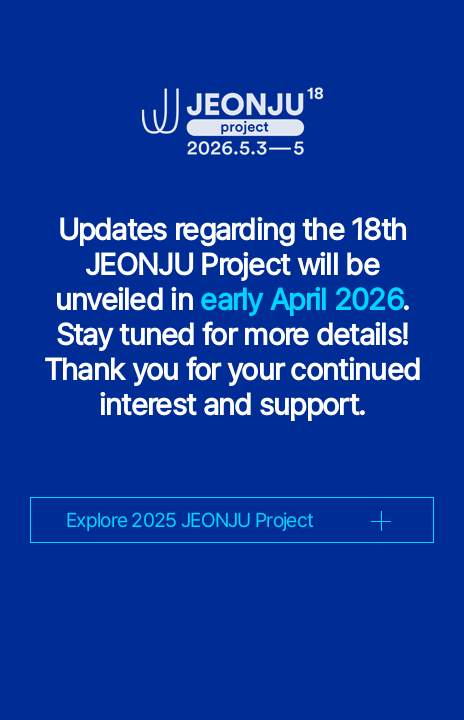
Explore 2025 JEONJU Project (189, 520)
